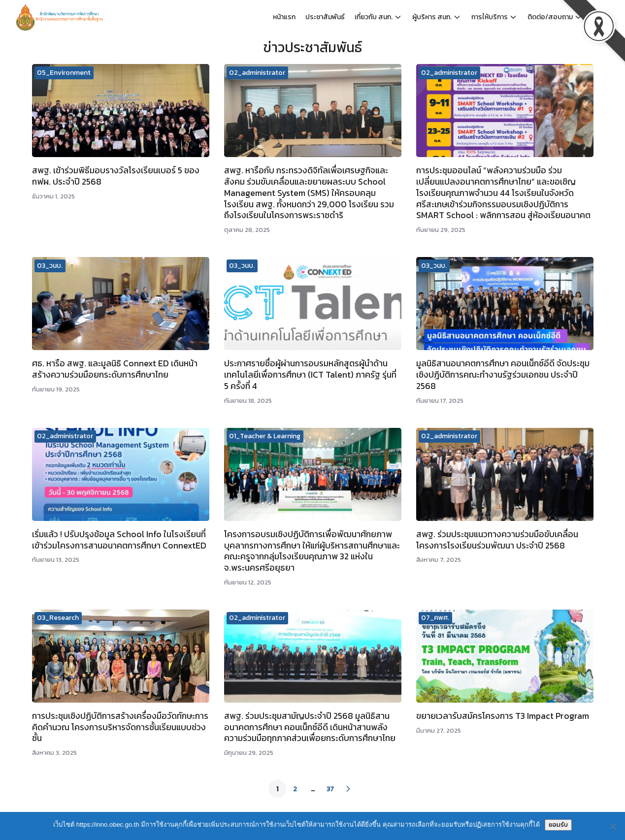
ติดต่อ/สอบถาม (550, 17)
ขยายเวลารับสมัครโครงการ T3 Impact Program (503, 716)
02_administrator (257, 73)
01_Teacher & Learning (265, 436)
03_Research (58, 618)
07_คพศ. (435, 618)
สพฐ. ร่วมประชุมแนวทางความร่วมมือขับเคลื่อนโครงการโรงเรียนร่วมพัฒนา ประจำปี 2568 (497, 540)
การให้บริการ (490, 17)
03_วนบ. (50, 266)
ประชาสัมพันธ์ (325, 17)
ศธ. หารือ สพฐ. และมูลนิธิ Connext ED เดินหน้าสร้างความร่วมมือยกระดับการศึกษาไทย (115, 369)
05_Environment (64, 73)
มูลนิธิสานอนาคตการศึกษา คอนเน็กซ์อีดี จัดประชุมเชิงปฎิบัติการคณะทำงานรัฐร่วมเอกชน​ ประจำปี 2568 (503, 375)
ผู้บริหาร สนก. (432, 17)
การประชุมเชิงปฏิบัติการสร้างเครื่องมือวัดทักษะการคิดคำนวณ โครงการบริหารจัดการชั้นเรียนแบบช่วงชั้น (120, 727)
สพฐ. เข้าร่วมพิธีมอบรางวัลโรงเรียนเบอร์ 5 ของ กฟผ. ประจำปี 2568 (116, 176)
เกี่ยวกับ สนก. (374, 17)
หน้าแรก (284, 17)
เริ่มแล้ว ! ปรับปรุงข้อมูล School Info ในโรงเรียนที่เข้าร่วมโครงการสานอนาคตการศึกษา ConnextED (119, 540)
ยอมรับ (558, 824)
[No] (613, 826)
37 (330, 789)
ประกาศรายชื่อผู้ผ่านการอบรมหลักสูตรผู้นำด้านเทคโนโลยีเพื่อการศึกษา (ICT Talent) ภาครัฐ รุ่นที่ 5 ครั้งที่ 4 (310, 375)
